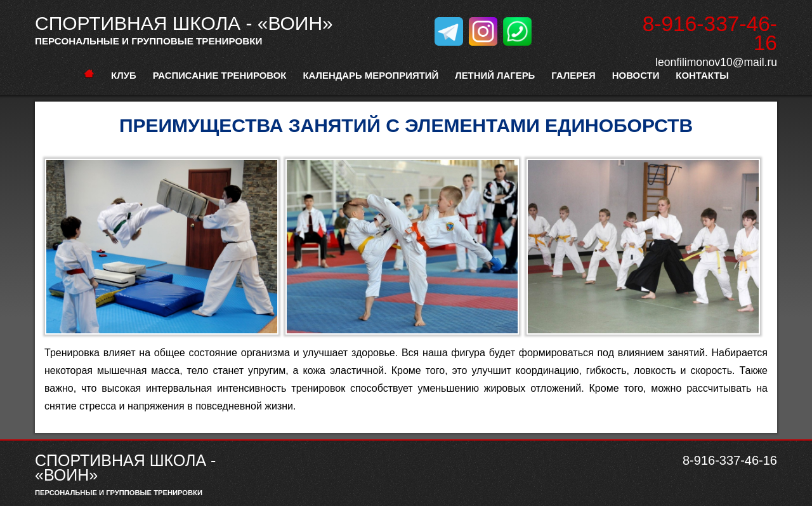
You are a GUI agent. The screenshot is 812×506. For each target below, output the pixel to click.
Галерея (573, 75)
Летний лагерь (495, 75)
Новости (636, 75)
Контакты (702, 75)
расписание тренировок (220, 75)
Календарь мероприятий (370, 75)
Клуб (124, 75)
